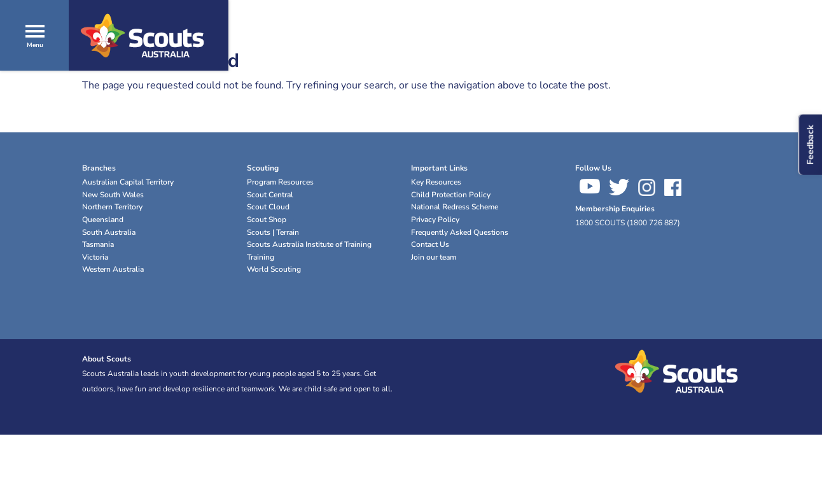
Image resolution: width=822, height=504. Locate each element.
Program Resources (280, 182)
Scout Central (270, 195)
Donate (695, 64)
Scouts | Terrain (273, 232)
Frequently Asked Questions (460, 232)
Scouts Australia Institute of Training (309, 244)
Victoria (95, 257)
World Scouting (274, 269)
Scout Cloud (268, 207)
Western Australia (113, 269)
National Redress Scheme (455, 207)
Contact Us (430, 244)
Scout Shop (267, 220)
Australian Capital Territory (128, 182)
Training (261, 257)
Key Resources (436, 182)
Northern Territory (112, 207)
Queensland (103, 220)
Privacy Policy (435, 220)
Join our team (434, 257)
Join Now (765, 64)
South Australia (109, 232)
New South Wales (113, 195)
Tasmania (98, 244)
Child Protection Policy (451, 195)
